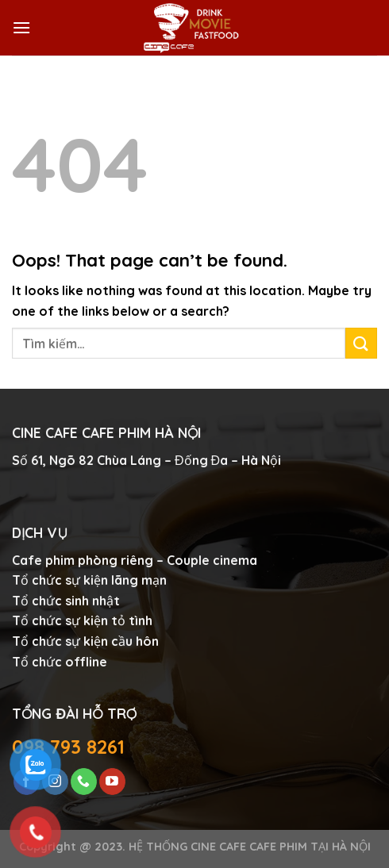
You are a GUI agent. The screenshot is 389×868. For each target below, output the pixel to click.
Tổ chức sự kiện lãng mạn (89, 580)
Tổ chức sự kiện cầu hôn (85, 641)
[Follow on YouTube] (112, 782)
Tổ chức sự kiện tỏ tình (82, 620)
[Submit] (361, 343)
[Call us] (84, 782)
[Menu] (21, 27)
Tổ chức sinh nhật (66, 601)
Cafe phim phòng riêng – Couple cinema (135, 560)
